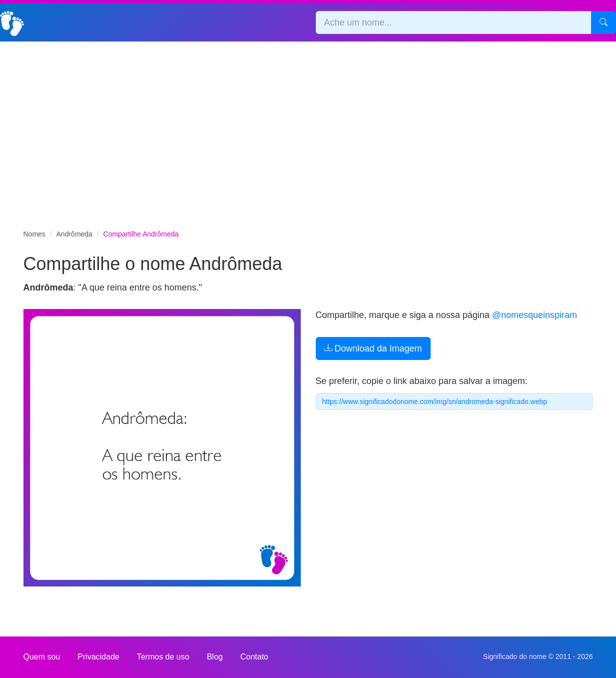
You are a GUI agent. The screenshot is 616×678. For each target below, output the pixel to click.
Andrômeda (74, 234)
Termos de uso (163, 657)
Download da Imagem (373, 348)
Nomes (34, 234)
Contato (254, 657)
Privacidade (98, 657)
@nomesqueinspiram (535, 315)
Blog (215, 657)
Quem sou (42, 657)
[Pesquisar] (604, 22)
